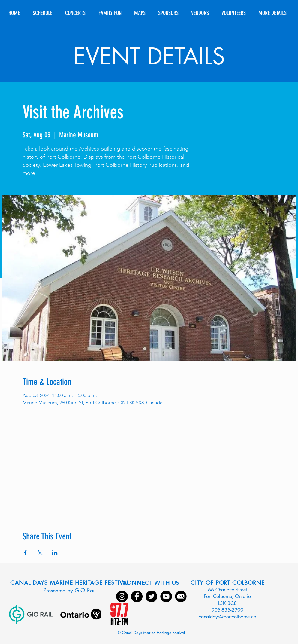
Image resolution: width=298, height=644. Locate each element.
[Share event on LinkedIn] (55, 553)
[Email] (181, 596)
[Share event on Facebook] (25, 553)
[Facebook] (137, 596)
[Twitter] (151, 596)
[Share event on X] (40, 553)
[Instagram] (122, 596)
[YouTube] (166, 596)
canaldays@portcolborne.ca (227, 617)
